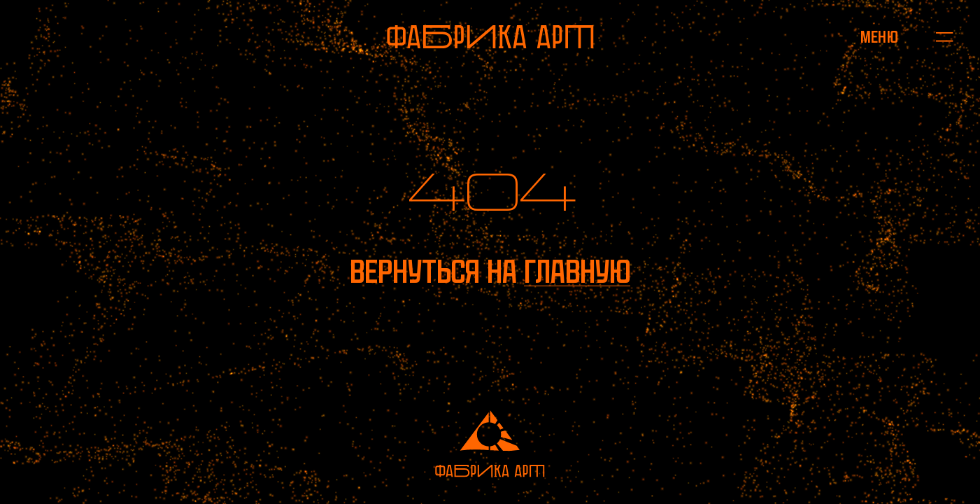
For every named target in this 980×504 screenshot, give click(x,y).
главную (577, 272)
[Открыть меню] (880, 37)
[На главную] (490, 37)
